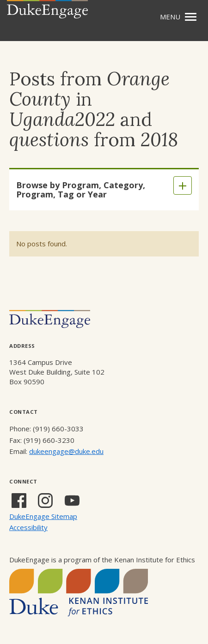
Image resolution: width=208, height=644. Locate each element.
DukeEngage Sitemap (43, 516)
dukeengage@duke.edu (66, 451)
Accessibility (28, 527)
